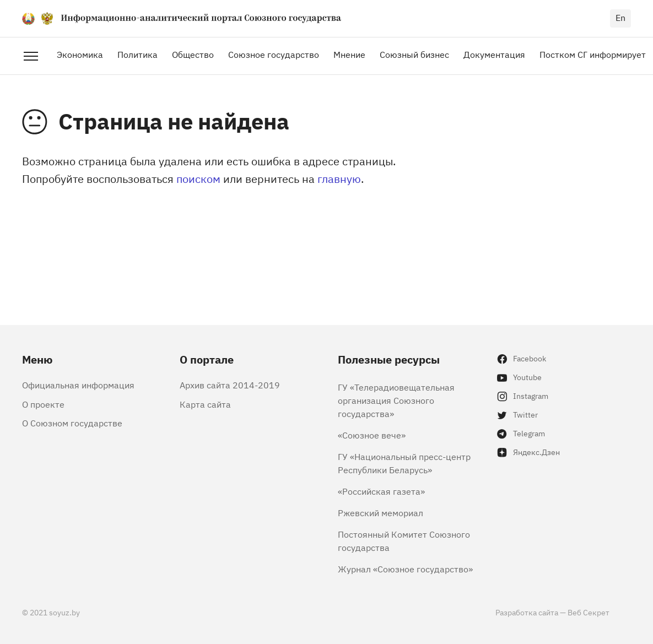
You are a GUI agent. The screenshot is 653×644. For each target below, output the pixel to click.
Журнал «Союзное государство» (405, 569)
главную (339, 178)
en (620, 17)
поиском (198, 178)
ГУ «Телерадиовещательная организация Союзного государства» (396, 400)
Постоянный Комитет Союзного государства (404, 540)
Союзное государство (274, 54)
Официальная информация (78, 385)
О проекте (43, 404)
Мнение (349, 54)
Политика (137, 54)
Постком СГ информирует (593, 54)
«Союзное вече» (372, 435)
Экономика (80, 54)
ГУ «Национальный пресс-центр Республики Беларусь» (404, 463)
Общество (193, 54)
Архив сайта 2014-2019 (230, 385)
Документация (494, 54)
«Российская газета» (381, 491)
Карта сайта (205, 404)
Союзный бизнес (414, 54)
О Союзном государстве (72, 423)
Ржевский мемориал (381, 512)
